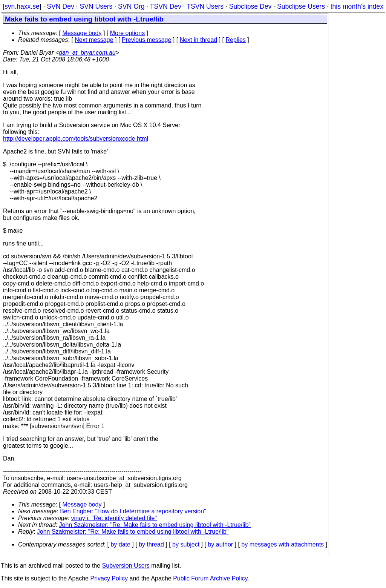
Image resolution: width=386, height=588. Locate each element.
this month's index (357, 6)
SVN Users (96, 6)
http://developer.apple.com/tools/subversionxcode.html (76, 139)
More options (128, 33)
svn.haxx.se (22, 6)
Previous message (147, 40)
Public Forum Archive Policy (210, 578)
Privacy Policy (109, 578)
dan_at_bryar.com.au (87, 53)
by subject (186, 544)
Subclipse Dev (250, 6)
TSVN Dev (166, 6)
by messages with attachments (283, 544)
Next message (94, 40)
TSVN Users (205, 6)
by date (120, 544)
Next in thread (199, 40)
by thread (151, 544)
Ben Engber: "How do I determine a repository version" (133, 511)
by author (220, 544)
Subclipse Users (301, 6)
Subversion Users (126, 566)
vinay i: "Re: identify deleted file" (114, 518)
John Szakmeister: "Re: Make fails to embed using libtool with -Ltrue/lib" (155, 525)
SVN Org (131, 6)
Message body (82, 33)
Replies (236, 40)
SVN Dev (60, 6)
